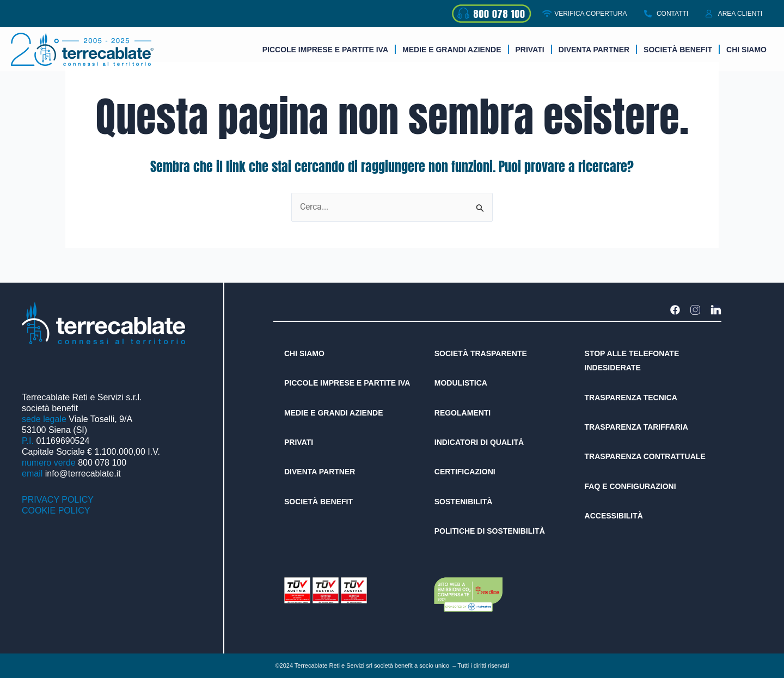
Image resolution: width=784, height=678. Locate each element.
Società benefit (678, 50)
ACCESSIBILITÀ (614, 516)
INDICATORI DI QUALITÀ (479, 442)
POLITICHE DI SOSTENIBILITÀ (490, 531)
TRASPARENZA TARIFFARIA (636, 427)
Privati (530, 50)
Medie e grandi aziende (452, 50)
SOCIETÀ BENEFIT (318, 502)
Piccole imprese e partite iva (325, 50)
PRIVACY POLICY (58, 500)
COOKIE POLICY (56, 511)
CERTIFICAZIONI (465, 472)
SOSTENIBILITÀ (464, 502)
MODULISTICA (461, 383)
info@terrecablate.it (83, 474)
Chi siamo (746, 50)
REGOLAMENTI (463, 413)
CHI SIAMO (304, 353)
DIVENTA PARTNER (594, 50)
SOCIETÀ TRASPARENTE (481, 353)
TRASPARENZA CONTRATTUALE (645, 456)
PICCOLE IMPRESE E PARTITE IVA (347, 383)
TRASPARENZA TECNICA (631, 398)
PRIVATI (299, 442)
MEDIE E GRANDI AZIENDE (334, 413)
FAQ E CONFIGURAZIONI (630, 486)
